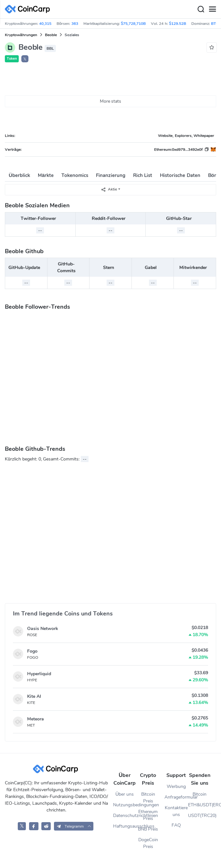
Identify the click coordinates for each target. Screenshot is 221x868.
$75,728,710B (133, 24)
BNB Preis (148, 829)
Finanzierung (111, 175)
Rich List (143, 175)
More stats (111, 101)
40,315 (45, 24)
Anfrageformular (176, 797)
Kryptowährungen (21, 35)
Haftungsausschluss (125, 826)
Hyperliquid (39, 674)
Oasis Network (43, 629)
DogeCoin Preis (148, 843)
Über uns (125, 794)
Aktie (109, 189)
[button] (74, 826)
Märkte (46, 175)
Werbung (176, 786)
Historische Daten (180, 175)
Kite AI (34, 696)
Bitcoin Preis (148, 798)
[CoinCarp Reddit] (46, 826)
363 (75, 24)
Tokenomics (75, 175)
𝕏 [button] (25, 59)
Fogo (32, 651)
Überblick (19, 175)
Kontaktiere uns (176, 811)
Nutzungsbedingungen (125, 805)
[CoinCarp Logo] (29, 9)
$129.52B (178, 24)
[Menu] (212, 9)
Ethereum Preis (148, 815)
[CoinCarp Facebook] (34, 826)
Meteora (36, 719)
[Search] (201, 9)
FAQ (176, 825)
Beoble (51, 35)
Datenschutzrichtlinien (125, 816)
